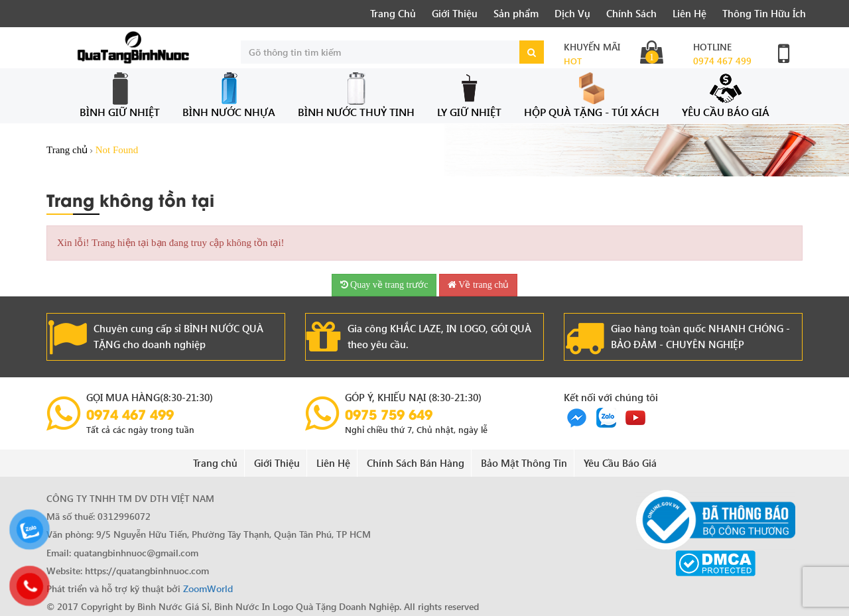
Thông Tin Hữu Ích (764, 13)
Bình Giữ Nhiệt (120, 95)
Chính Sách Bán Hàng (416, 463)
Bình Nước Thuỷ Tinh (356, 95)
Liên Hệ (689, 13)
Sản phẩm (516, 13)
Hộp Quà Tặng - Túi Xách (592, 95)
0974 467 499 (722, 61)
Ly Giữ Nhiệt (469, 95)
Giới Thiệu (455, 13)
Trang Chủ (393, 13)
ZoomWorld (208, 588)
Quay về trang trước (384, 285)
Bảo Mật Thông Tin (524, 463)
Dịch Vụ (572, 13)
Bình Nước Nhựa (229, 95)
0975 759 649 (389, 414)
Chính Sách (631, 13)
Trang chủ (67, 150)
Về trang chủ (478, 285)
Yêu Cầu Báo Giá (726, 95)
